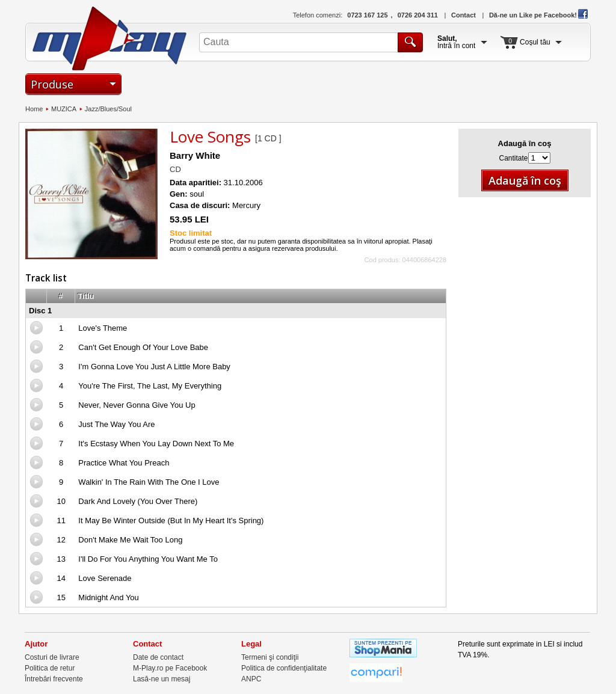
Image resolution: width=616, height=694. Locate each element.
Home (34, 109)
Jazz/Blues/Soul (108, 109)
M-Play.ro (110, 38)
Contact (464, 15)
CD (175, 169)
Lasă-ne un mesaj (162, 679)
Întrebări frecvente (54, 679)
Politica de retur (50, 668)
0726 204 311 (418, 15)
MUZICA (64, 109)
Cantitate (513, 158)
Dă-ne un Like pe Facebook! (538, 15)
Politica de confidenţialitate (284, 668)
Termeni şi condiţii (270, 657)
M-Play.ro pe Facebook (170, 668)
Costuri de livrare (52, 657)
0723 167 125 (367, 15)
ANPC (251, 679)
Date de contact (158, 657)
